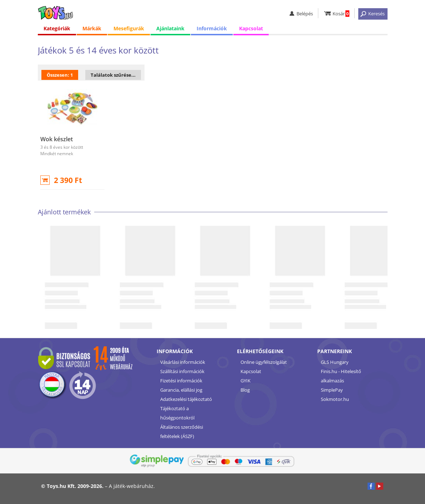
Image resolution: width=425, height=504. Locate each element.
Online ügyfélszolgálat (264, 362)
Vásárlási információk (183, 362)
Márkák (92, 28)
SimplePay (332, 390)
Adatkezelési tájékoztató (186, 399)
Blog (245, 390)
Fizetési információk (181, 381)
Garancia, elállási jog (181, 390)
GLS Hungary (335, 362)
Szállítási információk (182, 371)
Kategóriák (57, 28)
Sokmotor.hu (335, 399)
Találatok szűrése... (113, 75)
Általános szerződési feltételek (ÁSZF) (182, 432)
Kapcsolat (251, 28)
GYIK (246, 381)
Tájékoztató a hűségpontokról (177, 413)
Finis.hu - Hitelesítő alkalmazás (341, 376)
